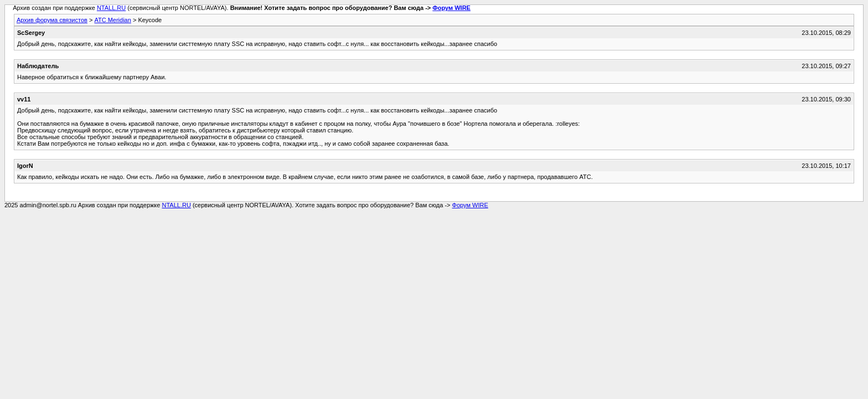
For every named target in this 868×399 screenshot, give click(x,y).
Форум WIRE (451, 8)
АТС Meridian (112, 20)
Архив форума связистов (52, 20)
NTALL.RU (111, 8)
